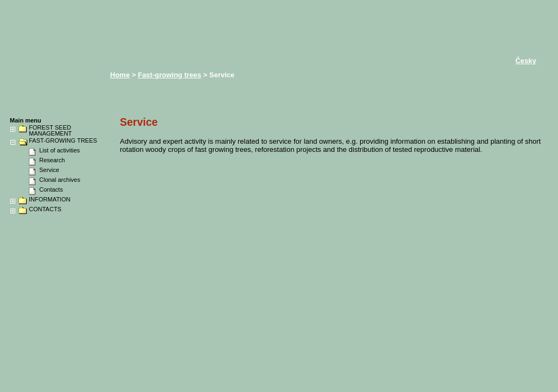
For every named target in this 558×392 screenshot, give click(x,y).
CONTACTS (45, 209)
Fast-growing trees (169, 75)
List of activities (60, 150)
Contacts (51, 189)
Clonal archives (60, 180)
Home (120, 75)
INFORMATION (50, 200)
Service (49, 170)
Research (52, 160)
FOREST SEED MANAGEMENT (50, 131)
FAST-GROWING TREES (63, 141)
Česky (526, 61)
